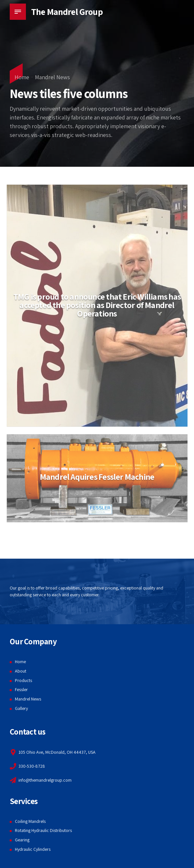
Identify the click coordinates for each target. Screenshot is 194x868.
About (21, 671)
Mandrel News (52, 77)
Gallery (21, 708)
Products (23, 680)
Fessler (21, 689)
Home (22, 77)
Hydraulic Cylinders (33, 849)
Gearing (22, 840)
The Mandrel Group (67, 12)
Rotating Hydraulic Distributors (43, 830)
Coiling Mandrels (30, 821)
